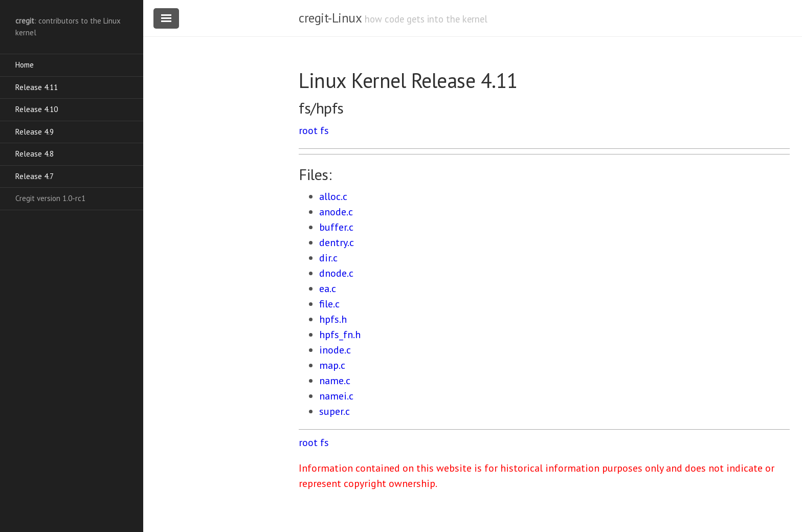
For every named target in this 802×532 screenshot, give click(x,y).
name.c (335, 381)
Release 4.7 (35, 176)
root (308, 130)
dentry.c (337, 242)
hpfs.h (333, 319)
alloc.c (333, 196)
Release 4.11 (37, 87)
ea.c (328, 289)
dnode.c (336, 273)
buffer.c (336, 227)
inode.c (335, 350)
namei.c (336, 396)
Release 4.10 (37, 109)
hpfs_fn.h (340, 335)
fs (325, 130)
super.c (335, 411)
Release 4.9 (35, 132)
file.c (329, 304)
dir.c (328, 258)
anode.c (336, 212)
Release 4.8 (35, 154)
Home (25, 65)
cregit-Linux (330, 18)
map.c (332, 365)
